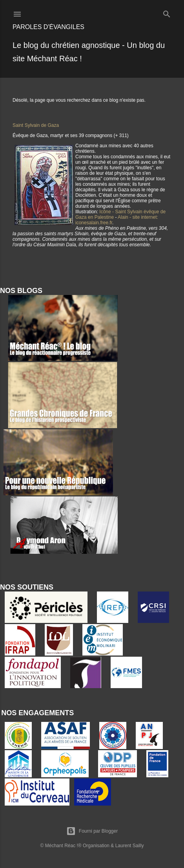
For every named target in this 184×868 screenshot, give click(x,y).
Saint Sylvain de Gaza (36, 125)
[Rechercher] (167, 12)
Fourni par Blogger (92, 831)
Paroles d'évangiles (48, 27)
